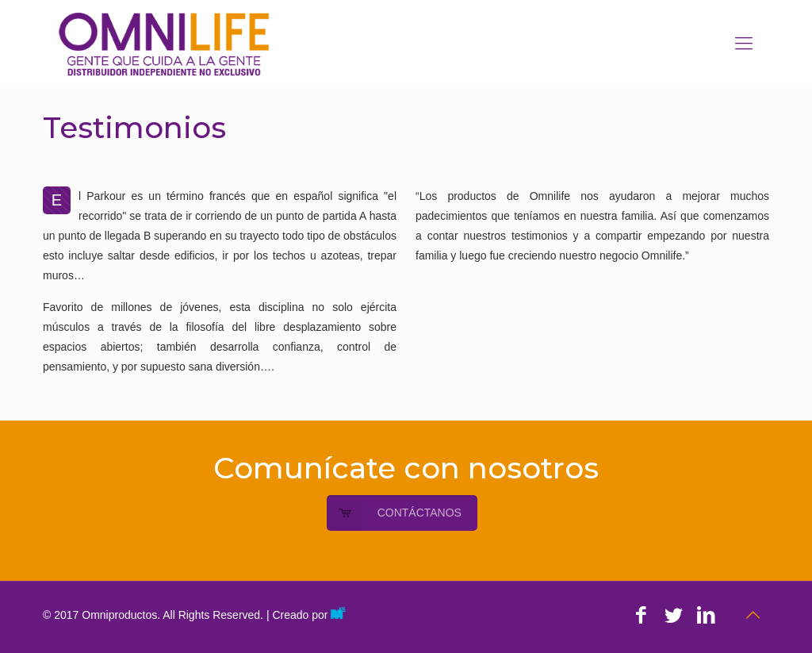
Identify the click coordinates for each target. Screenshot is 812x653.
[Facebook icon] (641, 615)
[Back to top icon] (753, 615)
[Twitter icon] (674, 615)
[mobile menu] (744, 44)
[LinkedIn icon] (706, 615)
